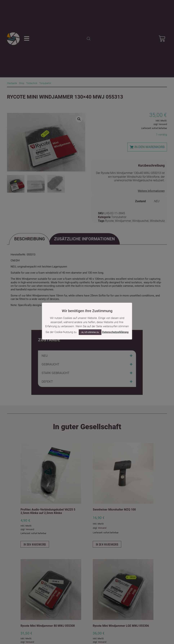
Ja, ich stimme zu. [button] (90, 332)
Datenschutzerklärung (115, 332)
